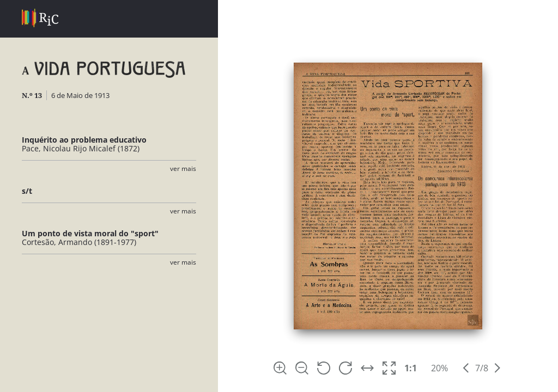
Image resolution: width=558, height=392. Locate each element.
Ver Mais (183, 169)
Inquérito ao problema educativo (84, 140)
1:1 (411, 368)
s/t (27, 191)
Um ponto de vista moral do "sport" (90, 233)
